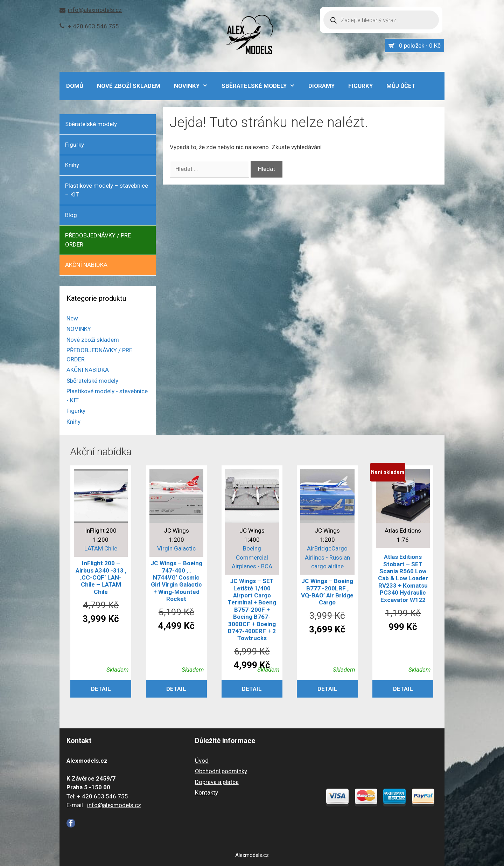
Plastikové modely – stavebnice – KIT (107, 190)
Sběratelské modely (262, 86)
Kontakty (206, 792)
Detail (101, 689)
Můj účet (401, 86)
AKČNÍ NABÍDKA (86, 265)
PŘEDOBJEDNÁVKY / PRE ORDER (98, 240)
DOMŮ (75, 86)
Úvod (202, 761)
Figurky (360, 86)
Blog (71, 215)
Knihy (72, 165)
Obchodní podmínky (221, 771)
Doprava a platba (217, 782)
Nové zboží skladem (129, 86)
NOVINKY (194, 86)
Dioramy (321, 86)
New (72, 318)
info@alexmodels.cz (95, 10)
